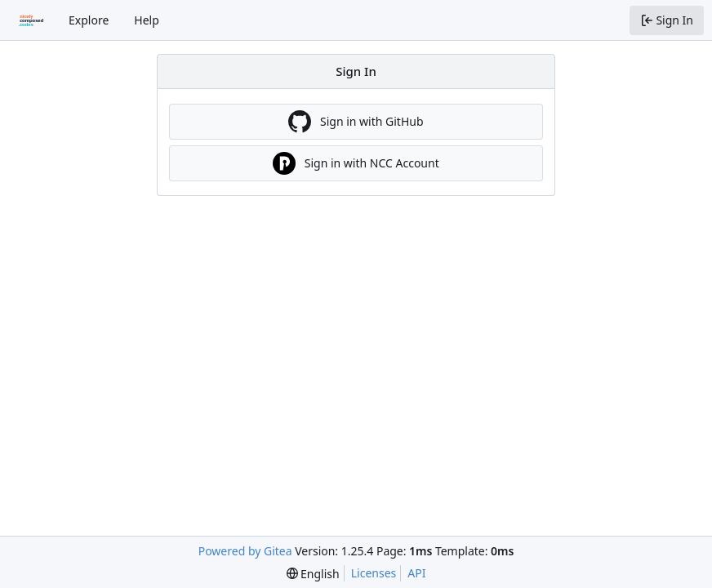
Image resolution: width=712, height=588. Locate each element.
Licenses (374, 573)
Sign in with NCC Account (356, 163)
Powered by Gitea (245, 551)
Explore (89, 20)
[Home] (31, 20)
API (416, 573)
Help (147, 20)
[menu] (313, 574)
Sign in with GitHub (356, 122)
